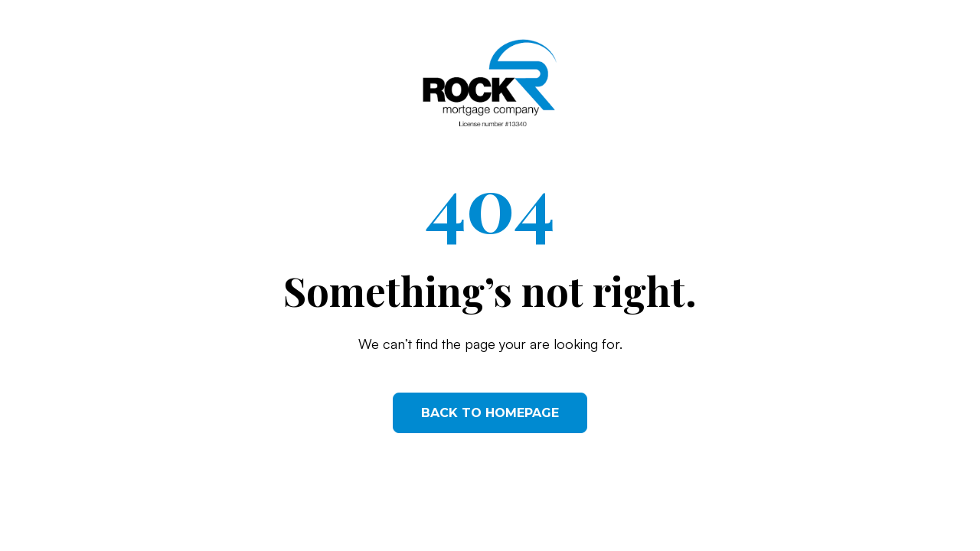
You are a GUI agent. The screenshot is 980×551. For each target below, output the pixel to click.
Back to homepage (490, 413)
